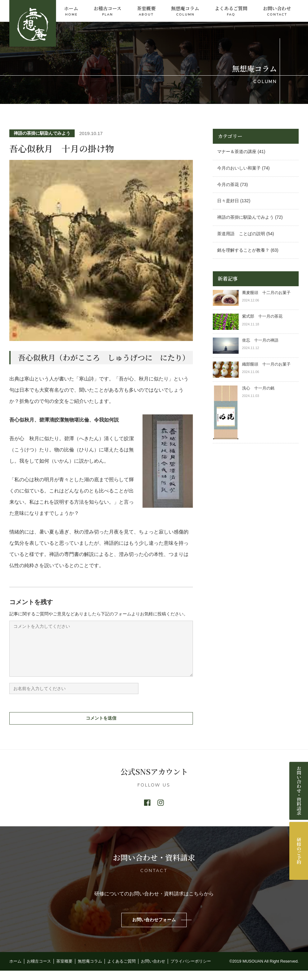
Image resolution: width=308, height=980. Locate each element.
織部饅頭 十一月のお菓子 (266, 364)
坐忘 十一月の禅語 (260, 340)
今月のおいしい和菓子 (239, 168)
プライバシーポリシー (191, 971)
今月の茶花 (228, 184)
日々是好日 (228, 201)
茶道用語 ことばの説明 (241, 234)
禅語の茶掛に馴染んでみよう (42, 133)
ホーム (71, 11)
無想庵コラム (185, 11)
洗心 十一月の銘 (258, 388)
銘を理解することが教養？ (243, 250)
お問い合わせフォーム (154, 929)
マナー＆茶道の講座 (237, 152)
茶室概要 (146, 11)
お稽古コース (107, 11)
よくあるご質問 (231, 11)
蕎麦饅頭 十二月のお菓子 (266, 293)
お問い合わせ (277, 11)
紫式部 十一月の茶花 (264, 316)
